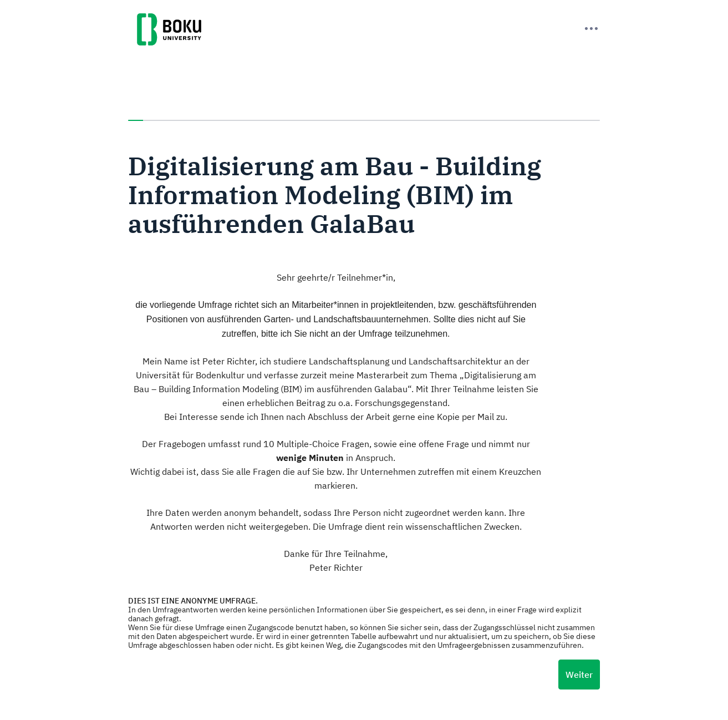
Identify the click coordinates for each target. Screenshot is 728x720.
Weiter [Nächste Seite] (579, 675)
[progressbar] (364, 120)
